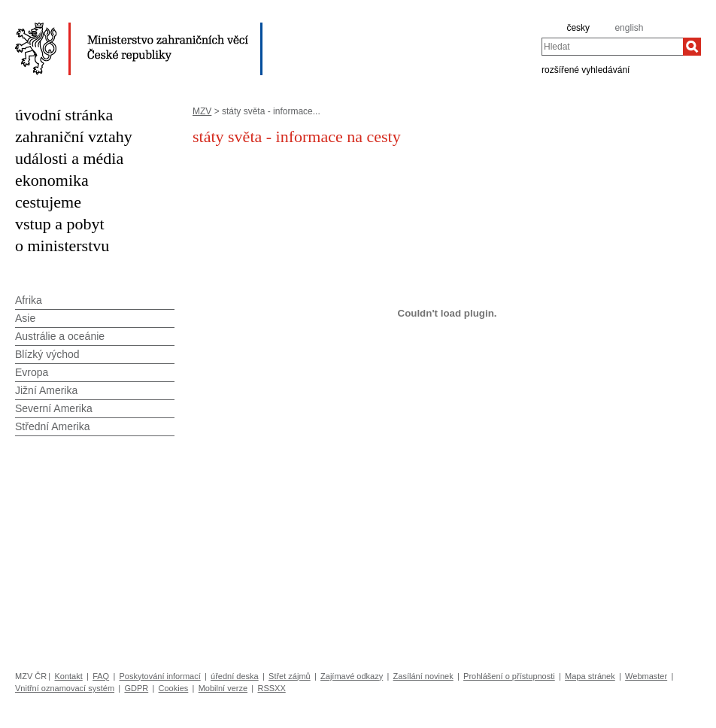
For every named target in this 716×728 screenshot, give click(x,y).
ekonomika (52, 180)
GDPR (136, 688)
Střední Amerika (53, 426)
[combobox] (612, 47)
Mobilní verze (223, 688)
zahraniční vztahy (74, 136)
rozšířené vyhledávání (586, 69)
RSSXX (271, 688)
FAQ (101, 676)
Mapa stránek (590, 676)
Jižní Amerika (46, 390)
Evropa (32, 372)
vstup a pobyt (60, 224)
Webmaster (646, 676)
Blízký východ (47, 354)
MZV (202, 111)
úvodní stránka (64, 115)
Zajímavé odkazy (352, 676)
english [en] (629, 28)
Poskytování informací (160, 676)
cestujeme (48, 202)
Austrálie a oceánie (60, 336)
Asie (25, 318)
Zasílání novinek (423, 676)
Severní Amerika (54, 408)
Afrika (29, 300)
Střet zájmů (290, 676)
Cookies (174, 688)
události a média (69, 158)
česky (578, 28)
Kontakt (68, 676)
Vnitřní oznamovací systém (65, 688)
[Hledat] (692, 47)
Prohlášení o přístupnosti (509, 676)
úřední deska (235, 676)
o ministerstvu (62, 246)
